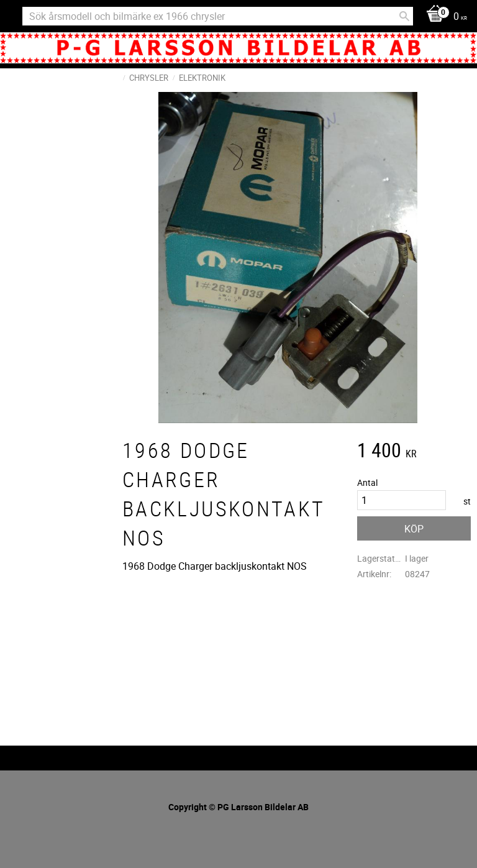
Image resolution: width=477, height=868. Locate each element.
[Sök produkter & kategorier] (218, 16)
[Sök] (404, 16)
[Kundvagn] (443, 17)
